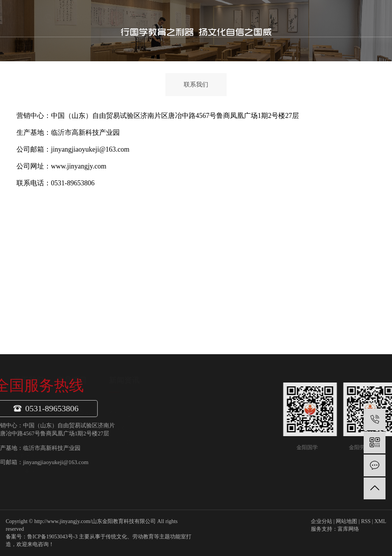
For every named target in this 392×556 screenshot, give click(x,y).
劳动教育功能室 (135, 414)
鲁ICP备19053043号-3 (52, 537)
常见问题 (179, 442)
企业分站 (322, 521)
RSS (366, 521)
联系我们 (289, 18)
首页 (133, 18)
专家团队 (83, 456)
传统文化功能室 (135, 428)
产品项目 (196, 18)
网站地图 (346, 521)
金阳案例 (258, 18)
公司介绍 (83, 414)
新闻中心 (227, 18)
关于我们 (164, 18)
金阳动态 (179, 414)
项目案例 (83, 471)
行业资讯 (179, 428)
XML (380, 521)
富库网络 (348, 529)
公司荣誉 (83, 442)
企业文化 (83, 428)
